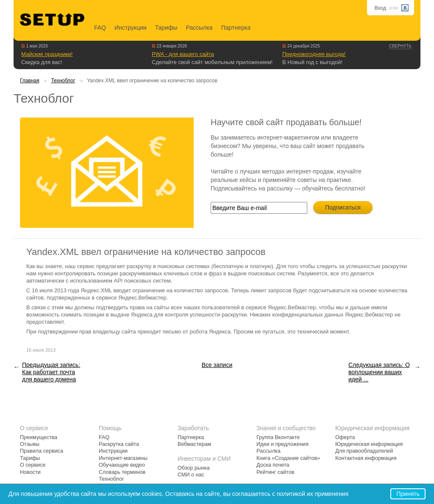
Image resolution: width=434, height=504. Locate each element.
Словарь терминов (122, 472)
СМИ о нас (191, 475)
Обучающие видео (122, 465)
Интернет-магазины (123, 458)
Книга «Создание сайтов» (288, 458)
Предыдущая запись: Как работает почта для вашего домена (51, 372)
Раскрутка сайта (119, 444)
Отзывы (30, 444)
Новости (30, 472)
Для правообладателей (364, 451)
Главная (30, 81)
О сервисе (33, 465)
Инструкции (131, 28)
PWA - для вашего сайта (183, 54)
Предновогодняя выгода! (314, 54)
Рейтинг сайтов (275, 472)
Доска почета (273, 465)
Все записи (217, 365)
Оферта (345, 437)
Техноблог (63, 81)
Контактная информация (366, 458)
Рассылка (199, 28)
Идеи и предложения (282, 444)
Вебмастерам (194, 444)
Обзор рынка (194, 468)
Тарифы (166, 28)
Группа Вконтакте (278, 437)
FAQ (100, 28)
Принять (408, 494)
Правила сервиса (42, 451)
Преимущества (39, 437)
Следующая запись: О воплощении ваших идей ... (379, 372)
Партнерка (236, 28)
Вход (380, 8)
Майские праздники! (47, 54)
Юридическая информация (369, 444)
